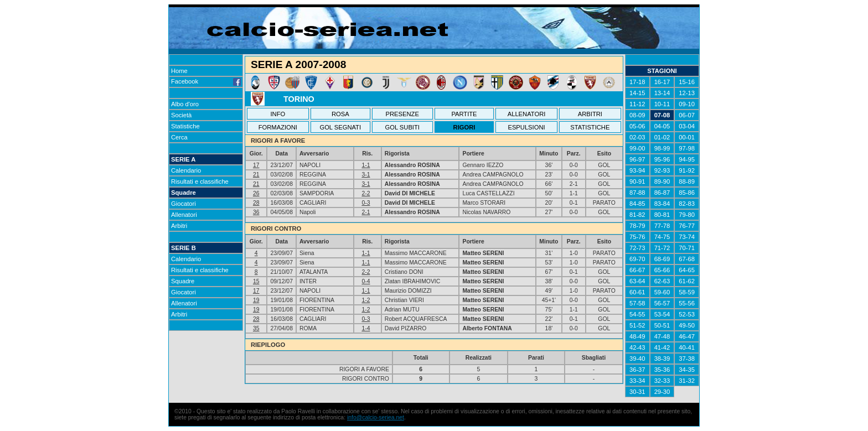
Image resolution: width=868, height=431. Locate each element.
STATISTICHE (590, 127)
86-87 (662, 193)
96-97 (637, 159)
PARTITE (464, 114)
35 (256, 328)
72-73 (637, 248)
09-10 (687, 104)
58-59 (687, 292)
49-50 (687, 325)
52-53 (687, 314)
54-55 (637, 314)
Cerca (179, 137)
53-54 (662, 314)
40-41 (687, 347)
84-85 (637, 204)
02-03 (637, 137)
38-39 (662, 359)
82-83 (687, 204)
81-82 (637, 215)
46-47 (687, 336)
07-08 (662, 115)
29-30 (662, 392)
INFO (278, 114)
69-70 (637, 259)
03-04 (687, 126)
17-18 (637, 82)
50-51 (662, 325)
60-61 (637, 292)
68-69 (662, 259)
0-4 (366, 281)
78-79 (637, 226)
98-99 (662, 148)
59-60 (662, 292)
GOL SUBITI (402, 127)
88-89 (687, 181)
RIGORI (464, 127)
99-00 (637, 148)
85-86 (687, 193)
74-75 (662, 237)
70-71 (687, 248)
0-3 (366, 203)
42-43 (637, 347)
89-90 (662, 181)
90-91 (637, 181)
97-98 (687, 148)
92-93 (662, 170)
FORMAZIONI (278, 127)
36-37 (637, 370)
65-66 (662, 270)
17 (256, 165)
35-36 (662, 370)
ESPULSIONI (526, 127)
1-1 (366, 165)
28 (256, 203)
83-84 (662, 204)
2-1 (366, 212)
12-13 (687, 93)
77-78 (662, 226)
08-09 (637, 115)
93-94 (637, 170)
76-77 (687, 226)
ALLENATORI (527, 114)
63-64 (637, 281)
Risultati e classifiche (200, 181)
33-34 (637, 381)
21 (256, 175)
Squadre (184, 193)
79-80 (687, 215)
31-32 (687, 381)
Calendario (186, 170)
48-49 (637, 336)
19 (256, 300)
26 (256, 193)
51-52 (637, 325)
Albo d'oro (185, 104)
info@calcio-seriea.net (376, 417)
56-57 (662, 303)
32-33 (662, 381)
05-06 (637, 126)
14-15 (637, 93)
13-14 (662, 93)
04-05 (662, 126)
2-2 (366, 193)
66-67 (637, 270)
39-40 (637, 359)
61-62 (687, 281)
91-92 (687, 170)
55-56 (687, 303)
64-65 (687, 270)
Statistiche (185, 126)
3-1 (366, 175)
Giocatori (184, 204)
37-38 (687, 359)
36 (256, 212)
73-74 (687, 237)
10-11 (662, 104)
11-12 (637, 104)
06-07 (687, 115)
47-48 (662, 336)
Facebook (206, 81)
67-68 (687, 259)
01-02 (662, 137)
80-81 (662, 215)
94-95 (687, 159)
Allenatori (184, 215)
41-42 (662, 347)
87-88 (637, 193)
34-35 (687, 370)
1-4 (366, 328)
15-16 (687, 82)
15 (256, 281)
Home (179, 71)
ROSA (340, 114)
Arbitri (179, 226)
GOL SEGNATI (340, 127)
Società (181, 115)
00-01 (687, 137)
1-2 (366, 300)
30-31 (637, 392)
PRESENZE (402, 114)
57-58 (637, 303)
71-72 (662, 248)
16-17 (662, 82)
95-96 (662, 159)
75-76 (637, 237)
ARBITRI (590, 114)
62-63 (662, 281)
